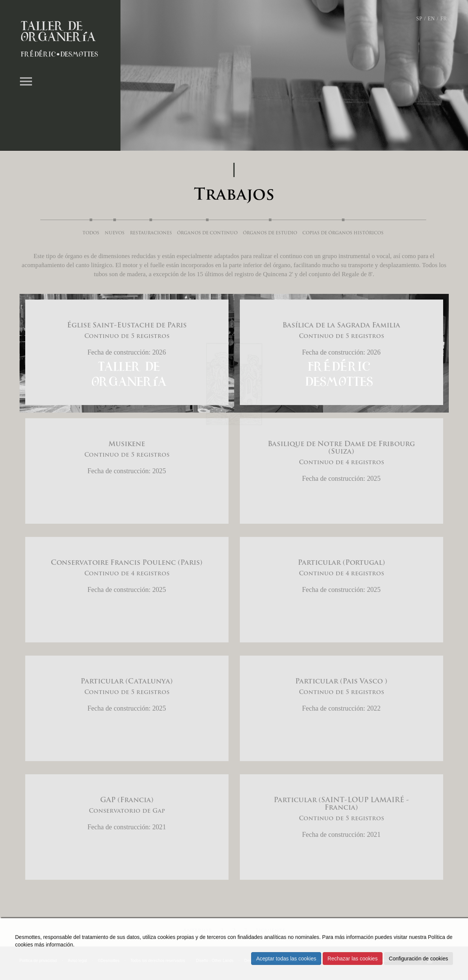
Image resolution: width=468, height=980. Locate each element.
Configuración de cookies (418, 959)
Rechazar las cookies (353, 959)
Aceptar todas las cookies (286, 959)
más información (54, 945)
